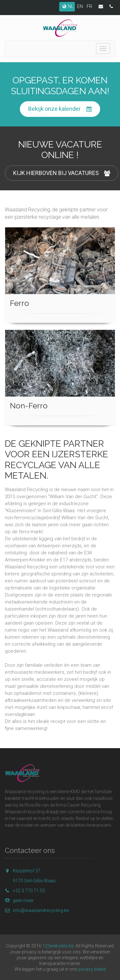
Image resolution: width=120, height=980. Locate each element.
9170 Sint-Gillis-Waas (34, 881)
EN (80, 6)
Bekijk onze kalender (60, 109)
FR (89, 6)
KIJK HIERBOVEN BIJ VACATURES (62, 173)
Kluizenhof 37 (23, 871)
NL (67, 7)
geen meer (19, 900)
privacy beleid (92, 969)
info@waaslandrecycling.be (37, 910)
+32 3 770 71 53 (25, 891)
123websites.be (58, 946)
